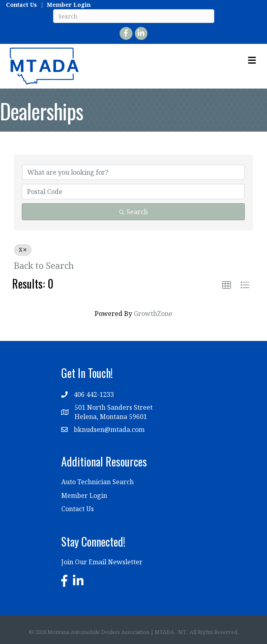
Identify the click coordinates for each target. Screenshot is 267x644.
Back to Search (44, 265)
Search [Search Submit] (133, 212)
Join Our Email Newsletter (102, 562)
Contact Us (22, 5)
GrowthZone (153, 314)
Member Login (69, 5)
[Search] (134, 16)
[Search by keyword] (133, 172)
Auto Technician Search (97, 482)
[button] (227, 285)
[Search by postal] (133, 192)
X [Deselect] (23, 250)
